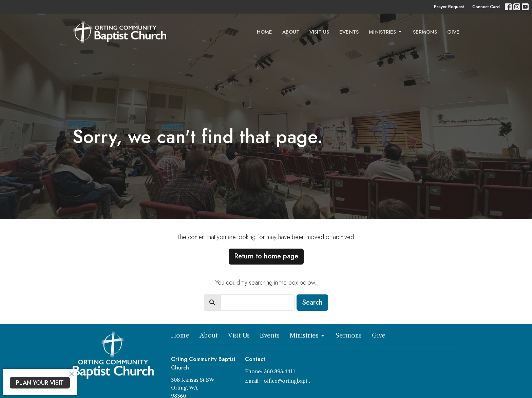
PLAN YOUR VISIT (40, 383)
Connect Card (486, 7)
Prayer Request (449, 7)
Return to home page (266, 256)
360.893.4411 (280, 371)
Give (453, 32)
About (291, 32)
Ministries (386, 32)
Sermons (425, 32)
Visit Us (319, 32)
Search (312, 302)
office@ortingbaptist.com (288, 381)
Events (349, 32)
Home (264, 32)
